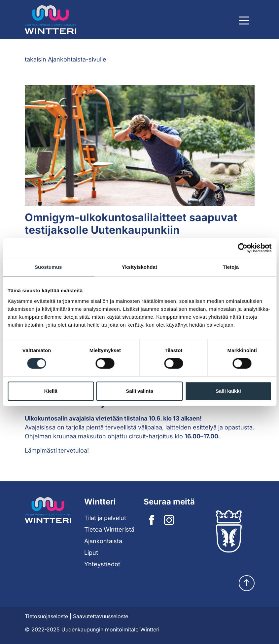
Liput (91, 553)
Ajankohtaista (103, 541)
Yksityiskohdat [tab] (139, 267)
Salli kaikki (228, 391)
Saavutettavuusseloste (101, 616)
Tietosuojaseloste (46, 616)
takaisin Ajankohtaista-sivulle (66, 59)
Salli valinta (139, 391)
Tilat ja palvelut (105, 518)
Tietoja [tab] (231, 267)
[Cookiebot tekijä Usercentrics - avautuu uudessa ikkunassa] (243, 248)
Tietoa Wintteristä (109, 529)
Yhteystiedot (102, 564)
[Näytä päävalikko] (244, 20)
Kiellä (51, 391)
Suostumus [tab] (48, 267)
